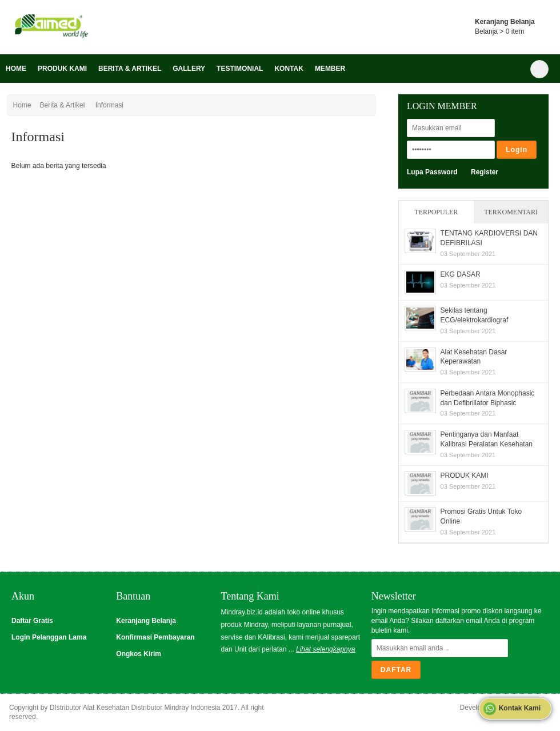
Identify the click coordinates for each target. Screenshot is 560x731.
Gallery (189, 69)
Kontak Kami (512, 709)
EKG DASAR (461, 274)
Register (485, 172)
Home (16, 69)
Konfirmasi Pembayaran (155, 637)
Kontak (289, 69)
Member (330, 69)
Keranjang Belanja (146, 621)
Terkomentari (511, 212)
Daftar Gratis (32, 621)
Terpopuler (436, 212)
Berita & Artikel (130, 69)
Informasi (109, 105)
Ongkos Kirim (139, 654)
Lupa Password (432, 172)
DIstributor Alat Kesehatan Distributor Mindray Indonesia (135, 708)
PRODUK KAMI (465, 476)
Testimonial (240, 69)
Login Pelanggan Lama (49, 637)
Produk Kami (62, 69)
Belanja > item (499, 31)
